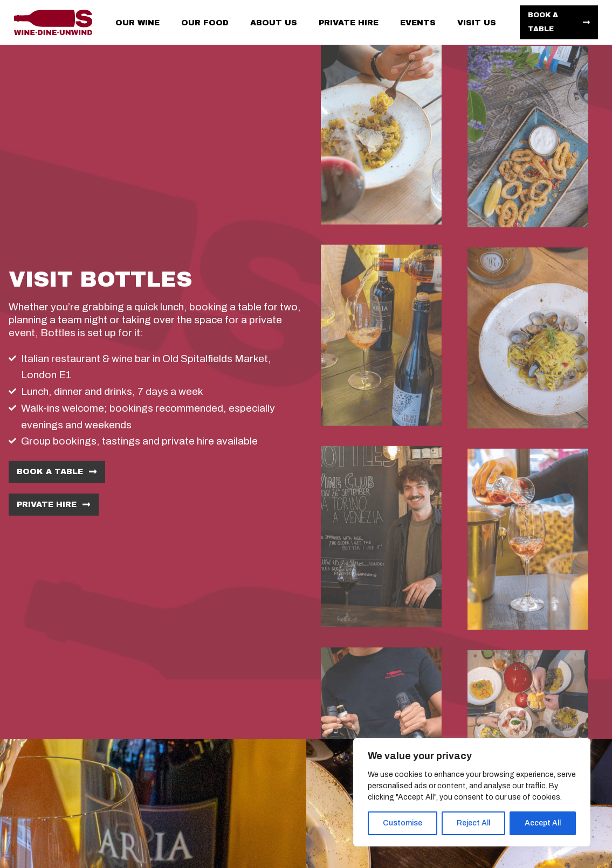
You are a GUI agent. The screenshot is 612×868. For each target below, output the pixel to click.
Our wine (137, 23)
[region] (472, 792)
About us (274, 23)
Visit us (477, 23)
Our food (205, 23)
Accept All (543, 823)
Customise (403, 823)
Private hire (349, 23)
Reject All (473, 823)
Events (418, 23)
